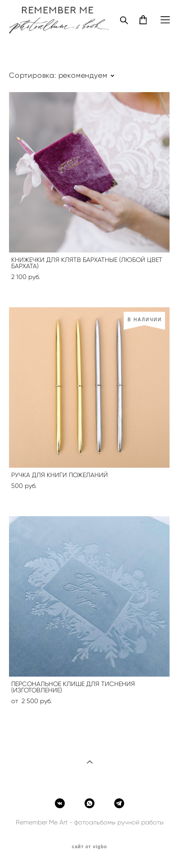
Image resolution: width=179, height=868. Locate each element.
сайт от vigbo (89, 847)
